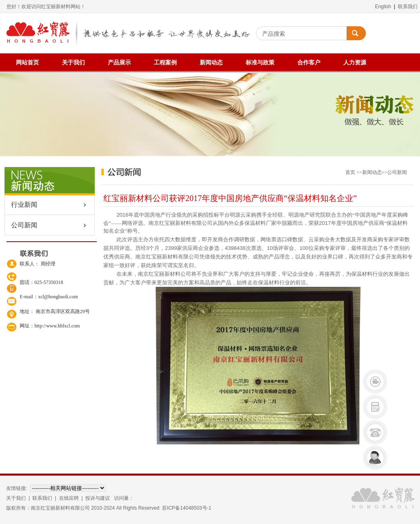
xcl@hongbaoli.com (58, 297)
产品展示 (119, 63)
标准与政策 (260, 63)
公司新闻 (21, 225)
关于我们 (73, 63)
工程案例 (165, 63)
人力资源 (355, 63)
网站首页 (27, 63)
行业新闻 (21, 205)
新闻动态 (211, 63)
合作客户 (309, 63)
